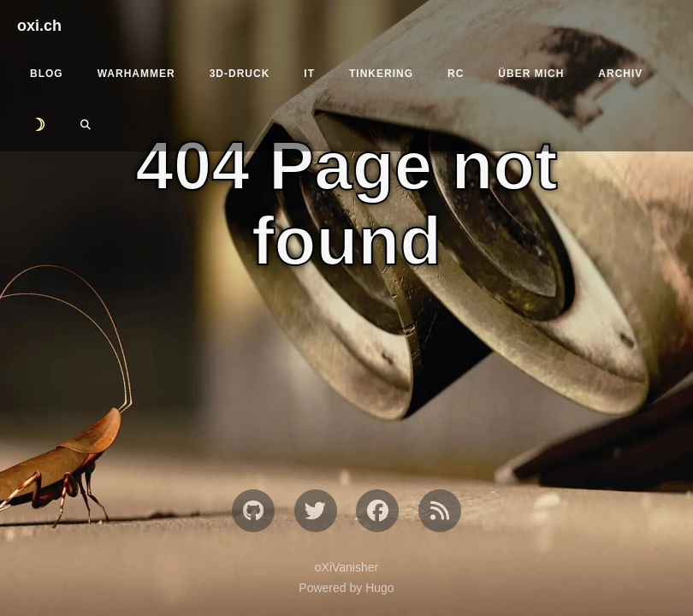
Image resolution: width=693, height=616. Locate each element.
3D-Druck (240, 74)
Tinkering (381, 74)
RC (456, 74)
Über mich (531, 74)
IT (309, 74)
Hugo (379, 588)
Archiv (620, 74)
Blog (47, 74)
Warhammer (136, 74)
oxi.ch (39, 26)
